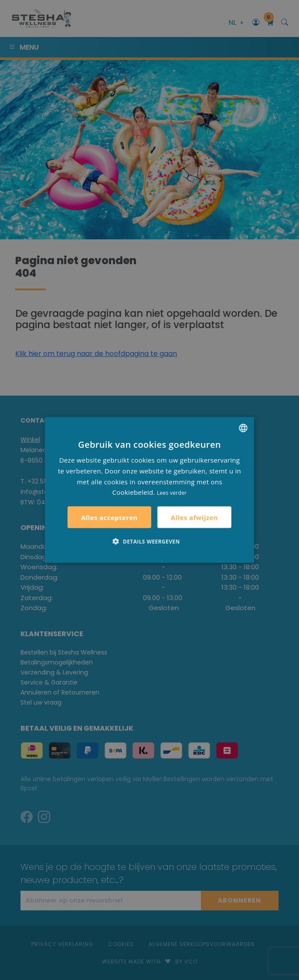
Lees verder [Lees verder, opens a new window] (172, 493)
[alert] (149, 490)
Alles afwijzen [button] (194, 517)
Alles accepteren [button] (109, 517)
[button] (149, 541)
